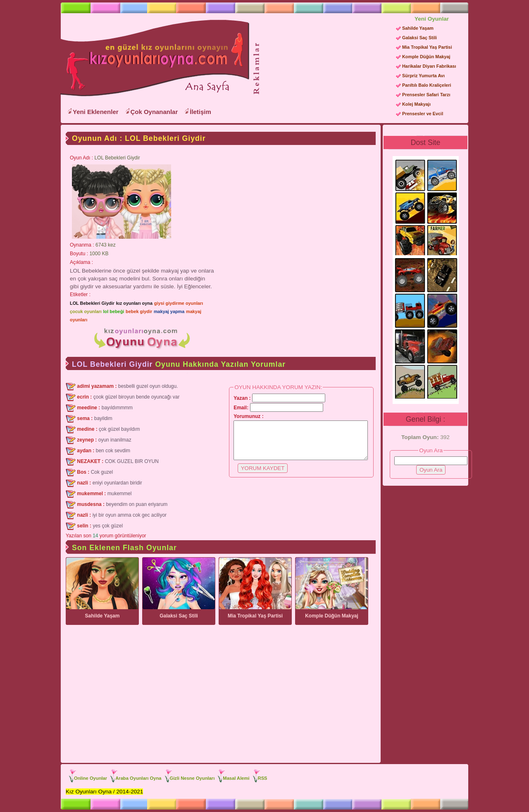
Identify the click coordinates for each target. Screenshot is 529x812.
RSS (263, 778)
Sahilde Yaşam (418, 28)
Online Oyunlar (91, 778)
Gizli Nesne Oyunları (192, 778)
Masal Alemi (236, 778)
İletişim (200, 112)
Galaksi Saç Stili (419, 38)
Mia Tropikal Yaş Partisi (427, 47)
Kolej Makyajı (416, 104)
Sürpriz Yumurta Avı (423, 76)
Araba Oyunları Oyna (138, 778)
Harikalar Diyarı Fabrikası (429, 66)
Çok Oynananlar (154, 112)
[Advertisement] (325, 66)
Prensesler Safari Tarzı (426, 95)
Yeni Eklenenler (96, 112)
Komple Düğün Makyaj (426, 57)
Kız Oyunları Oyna (153, 58)
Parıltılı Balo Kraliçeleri (427, 85)
